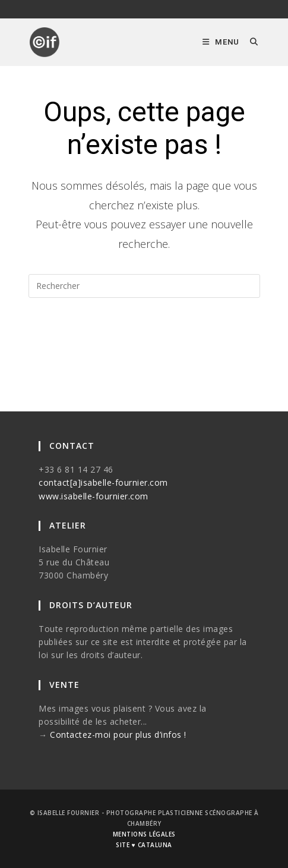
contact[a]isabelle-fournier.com (103, 482)
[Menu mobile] (222, 42)
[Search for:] (250, 42)
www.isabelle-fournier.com (94, 496)
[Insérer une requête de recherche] (144, 286)
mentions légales (144, 834)
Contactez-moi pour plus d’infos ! (118, 735)
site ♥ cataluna (144, 845)
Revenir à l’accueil (144, 345)
